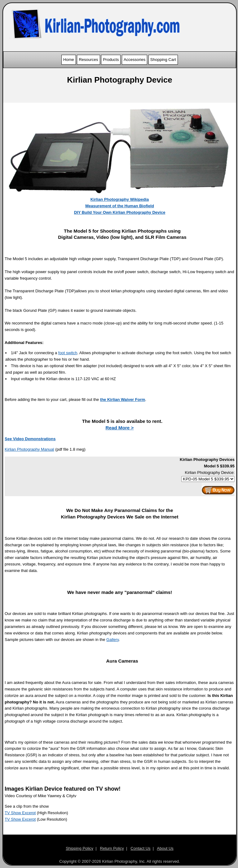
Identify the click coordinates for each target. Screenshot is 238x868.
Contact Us (140, 848)
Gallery (112, 640)
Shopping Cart (163, 60)
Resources (88, 60)
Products (111, 60)
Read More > (120, 428)
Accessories (134, 60)
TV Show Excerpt (20, 813)
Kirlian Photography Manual (29, 449)
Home (69, 60)
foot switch (68, 353)
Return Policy (112, 848)
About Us (165, 848)
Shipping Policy (79, 848)
